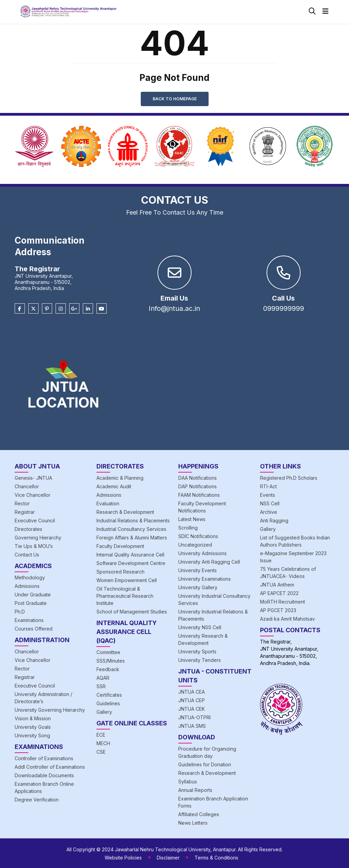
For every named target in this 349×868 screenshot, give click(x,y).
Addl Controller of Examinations (50, 767)
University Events (198, 570)
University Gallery (198, 587)
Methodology (30, 577)
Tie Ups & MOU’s (34, 546)
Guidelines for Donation (205, 764)
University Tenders (200, 660)
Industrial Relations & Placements (133, 520)
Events (268, 495)
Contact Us (27, 555)
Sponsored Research (120, 572)
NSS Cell (270, 503)
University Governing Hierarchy (50, 710)
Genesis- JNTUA (33, 478)
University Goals (33, 727)
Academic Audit (114, 486)
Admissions (27, 586)
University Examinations (204, 579)
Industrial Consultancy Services (131, 529)
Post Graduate (31, 603)
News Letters (193, 823)
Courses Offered (34, 629)
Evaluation (108, 503)
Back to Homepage (175, 99)
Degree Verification (37, 800)
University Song (32, 735)
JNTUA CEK (192, 709)
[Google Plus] (74, 309)
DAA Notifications (198, 478)
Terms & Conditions (216, 858)
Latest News (192, 519)
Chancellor (27, 486)
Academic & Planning (120, 478)
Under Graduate (33, 595)
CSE (101, 752)
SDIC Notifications (198, 536)
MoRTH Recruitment (283, 602)
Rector (22, 503)
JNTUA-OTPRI (194, 717)
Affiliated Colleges (199, 814)
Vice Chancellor (33, 495)
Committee (108, 652)
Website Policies (123, 858)
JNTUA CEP (192, 700)
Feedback (108, 669)
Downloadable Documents (44, 775)
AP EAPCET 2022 (279, 593)
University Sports (197, 652)
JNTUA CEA (192, 692)
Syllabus (188, 782)
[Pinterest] (47, 309)
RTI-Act (268, 486)
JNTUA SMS (192, 726)
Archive (269, 512)
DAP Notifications (198, 486)
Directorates (28, 529)
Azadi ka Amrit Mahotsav (287, 619)
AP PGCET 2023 (278, 610)
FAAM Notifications (199, 495)
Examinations (29, 620)
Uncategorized (195, 545)
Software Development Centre (131, 563)
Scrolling (188, 528)
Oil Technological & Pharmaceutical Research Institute (125, 596)
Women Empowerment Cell (127, 580)
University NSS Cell (200, 627)
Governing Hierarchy (38, 538)
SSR (101, 686)
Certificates (109, 695)
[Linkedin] (88, 309)
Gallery (104, 712)
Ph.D (20, 612)
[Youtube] (102, 309)
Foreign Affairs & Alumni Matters (132, 538)
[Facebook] (20, 309)
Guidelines (108, 703)
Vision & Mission (33, 718)
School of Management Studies (132, 612)
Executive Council (35, 520)
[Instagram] (61, 309)
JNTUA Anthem (277, 585)
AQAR (103, 678)
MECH (103, 743)
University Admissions (202, 553)
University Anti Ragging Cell (209, 562)
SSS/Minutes (111, 661)
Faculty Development (120, 546)
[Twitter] (33, 309)
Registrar (25, 512)
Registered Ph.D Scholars (289, 478)
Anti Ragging (274, 520)
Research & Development (125, 512)
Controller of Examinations (44, 758)
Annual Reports (195, 790)
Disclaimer (168, 858)
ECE (101, 735)
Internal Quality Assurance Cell (130, 555)
